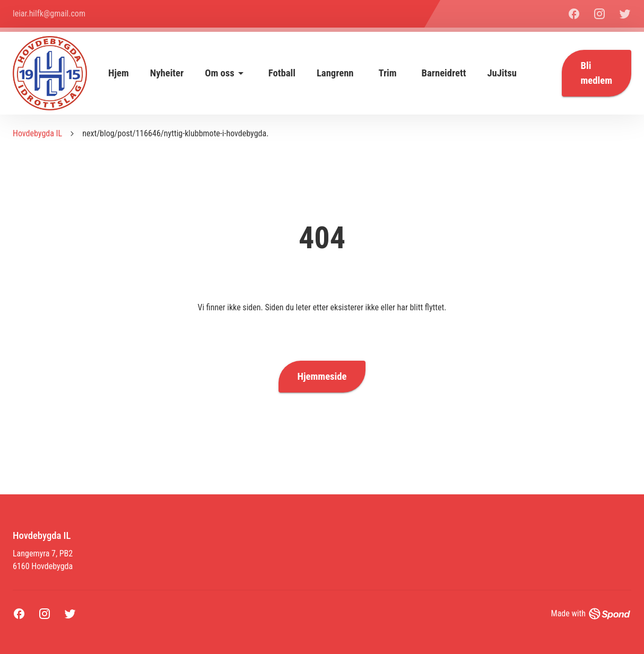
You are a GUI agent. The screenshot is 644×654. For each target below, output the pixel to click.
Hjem (119, 73)
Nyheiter (167, 73)
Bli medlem (597, 73)
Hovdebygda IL (37, 133)
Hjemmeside (322, 377)
